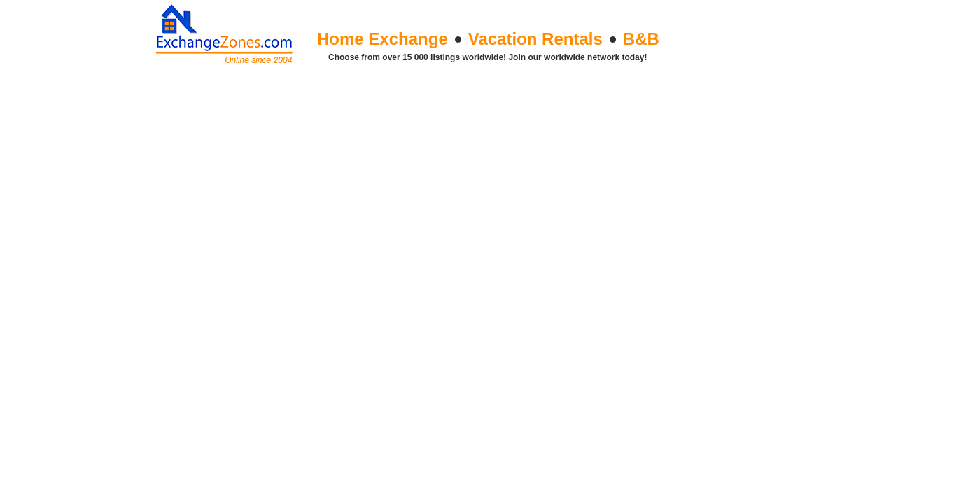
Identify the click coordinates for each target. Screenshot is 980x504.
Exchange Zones (226, 31)
